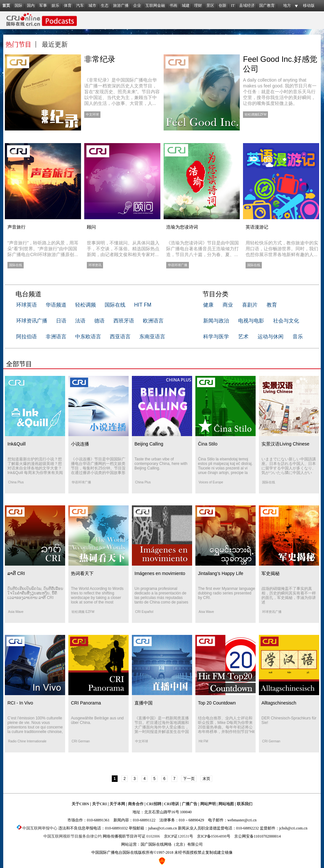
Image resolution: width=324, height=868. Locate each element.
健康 (208, 305)
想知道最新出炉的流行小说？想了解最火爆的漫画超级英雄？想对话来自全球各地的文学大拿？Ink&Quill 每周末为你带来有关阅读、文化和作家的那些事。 (35, 468)
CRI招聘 (154, 804)
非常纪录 (100, 59)
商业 (228, 305)
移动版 (309, 6)
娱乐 (55, 6)
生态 (105, 6)
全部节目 (19, 364)
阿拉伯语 (27, 337)
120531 (183, 836)
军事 (43, 6)
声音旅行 (17, 227)
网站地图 (226, 804)
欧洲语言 (153, 321)
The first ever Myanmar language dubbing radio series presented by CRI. (226, 593)
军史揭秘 (271, 573)
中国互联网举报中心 (40, 828)
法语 (80, 321)
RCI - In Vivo (20, 703)
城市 (92, 6)
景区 (210, 6)
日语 (61, 321)
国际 (18, 6)
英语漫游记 (257, 227)
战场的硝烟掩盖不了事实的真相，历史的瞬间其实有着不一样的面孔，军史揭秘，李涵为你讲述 (289, 595)
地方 (287, 6)
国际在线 (115, 305)
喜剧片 (250, 305)
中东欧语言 (88, 337)
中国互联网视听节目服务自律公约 (73, 836)
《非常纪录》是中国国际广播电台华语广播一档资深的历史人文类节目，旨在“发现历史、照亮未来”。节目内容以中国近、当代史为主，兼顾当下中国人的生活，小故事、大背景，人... (122, 92)
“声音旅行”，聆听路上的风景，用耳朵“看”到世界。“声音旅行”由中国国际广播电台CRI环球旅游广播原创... (43, 249)
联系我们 (245, 804)
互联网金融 (155, 6)
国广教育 (267, 6)
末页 (206, 779)
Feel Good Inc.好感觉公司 (280, 64)
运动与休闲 (271, 337)
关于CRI (99, 804)
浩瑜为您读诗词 (182, 227)
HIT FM (143, 305)
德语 (99, 321)
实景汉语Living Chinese (285, 444)
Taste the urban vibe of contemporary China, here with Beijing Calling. (161, 464)
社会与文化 (286, 321)
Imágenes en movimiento (160, 573)
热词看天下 (82, 573)
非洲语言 (56, 337)
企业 (137, 6)
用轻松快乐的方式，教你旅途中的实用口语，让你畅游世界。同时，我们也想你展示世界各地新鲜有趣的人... (282, 249)
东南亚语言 (152, 337)
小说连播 (80, 444)
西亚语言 (120, 337)
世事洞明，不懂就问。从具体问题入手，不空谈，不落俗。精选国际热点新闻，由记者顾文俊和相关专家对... (123, 249)
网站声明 (208, 804)
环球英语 (27, 305)
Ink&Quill (17, 444)
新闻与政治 (216, 321)
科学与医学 (216, 337)
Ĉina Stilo (208, 444)
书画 (173, 6)
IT (233, 6)
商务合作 (136, 804)
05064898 (219, 836)
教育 (272, 305)
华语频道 (56, 305)
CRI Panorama (86, 703)
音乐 (298, 337)
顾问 (91, 227)
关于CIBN (80, 804)
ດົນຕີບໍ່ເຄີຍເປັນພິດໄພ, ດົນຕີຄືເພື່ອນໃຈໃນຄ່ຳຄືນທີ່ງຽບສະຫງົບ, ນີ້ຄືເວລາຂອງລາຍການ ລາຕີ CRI (35, 593)
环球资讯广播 (32, 321)
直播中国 (144, 703)
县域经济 (247, 6)
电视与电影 (251, 321)
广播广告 (190, 804)
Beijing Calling (149, 444)
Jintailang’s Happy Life (221, 573)
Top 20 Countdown (217, 703)
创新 (223, 6)
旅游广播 (121, 6)
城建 (186, 6)
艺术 (243, 337)
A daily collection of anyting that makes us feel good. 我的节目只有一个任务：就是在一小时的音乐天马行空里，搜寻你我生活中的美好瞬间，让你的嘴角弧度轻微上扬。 (280, 92)
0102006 (153, 836)
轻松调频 (86, 305)
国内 (31, 6)
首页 (6, 6)
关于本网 (117, 804)
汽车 (80, 6)
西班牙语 (124, 321)
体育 (68, 6)
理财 (198, 6)
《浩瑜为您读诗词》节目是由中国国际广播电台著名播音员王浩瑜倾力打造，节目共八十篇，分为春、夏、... (202, 249)
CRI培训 (171, 804)
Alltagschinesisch (279, 703)
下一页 (189, 779)
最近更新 (55, 44)
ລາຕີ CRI (16, 573)
